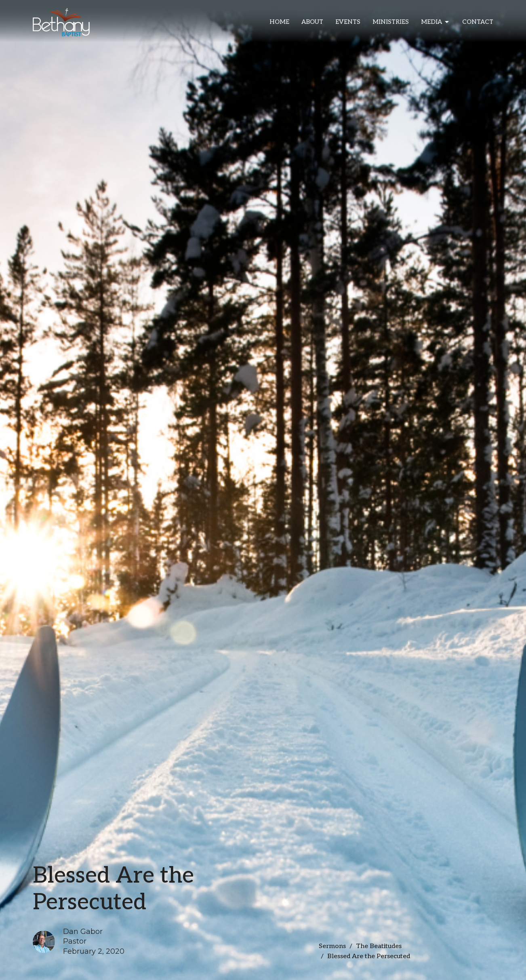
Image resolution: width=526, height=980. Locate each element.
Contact (478, 22)
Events (348, 22)
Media (436, 22)
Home (279, 22)
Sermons (332, 946)
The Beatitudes (379, 946)
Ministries (391, 22)
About (312, 22)
